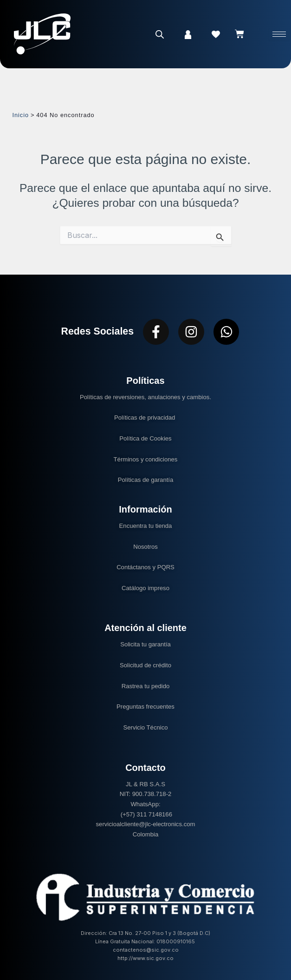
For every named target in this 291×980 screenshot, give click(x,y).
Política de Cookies (145, 438)
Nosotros (145, 547)
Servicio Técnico (145, 727)
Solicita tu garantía (145, 644)
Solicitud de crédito (145, 665)
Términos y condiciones (146, 459)
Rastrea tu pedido (146, 686)
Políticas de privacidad (145, 418)
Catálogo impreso (145, 588)
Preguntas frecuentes (145, 707)
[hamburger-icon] (279, 34)
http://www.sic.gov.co (145, 958)
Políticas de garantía (146, 480)
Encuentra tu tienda (146, 526)
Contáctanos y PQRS (145, 567)
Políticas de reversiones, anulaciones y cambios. (145, 397)
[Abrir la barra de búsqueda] (160, 34)
